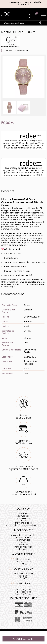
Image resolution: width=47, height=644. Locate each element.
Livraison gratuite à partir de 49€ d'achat (25, 3)
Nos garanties (24, 518)
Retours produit (24, 538)
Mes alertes (24, 549)
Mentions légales (23, 523)
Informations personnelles (24, 535)
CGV (24, 521)
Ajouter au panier (24, 639)
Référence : (7, 47)
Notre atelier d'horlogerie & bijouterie (23, 525)
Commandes (23, 540)
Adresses (24, 544)
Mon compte (24, 530)
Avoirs (24, 542)
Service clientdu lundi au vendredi (23, 493)
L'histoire (23, 514)
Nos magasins (24, 516)
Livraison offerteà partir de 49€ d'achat (24, 468)
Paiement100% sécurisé (24, 442)
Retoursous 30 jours (24, 416)
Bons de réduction (23, 547)
